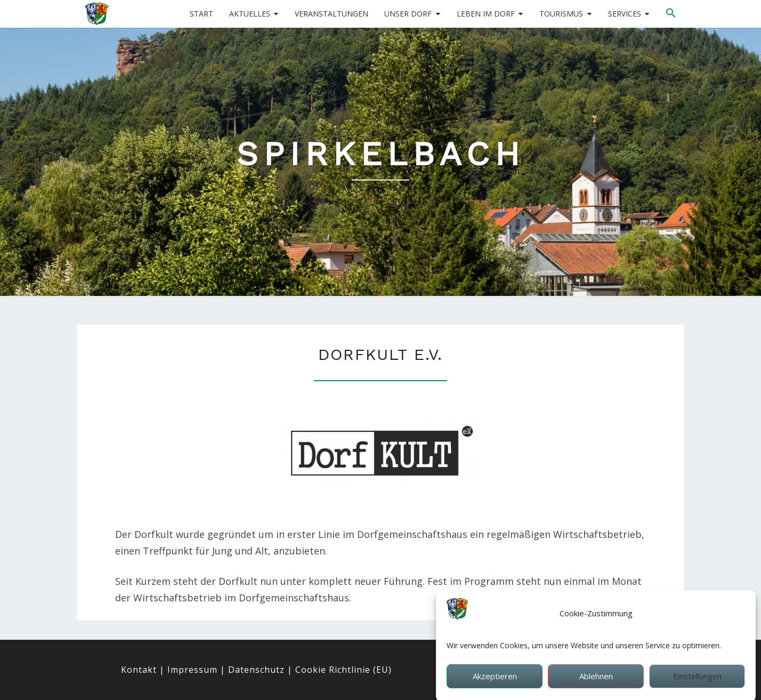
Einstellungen (697, 680)
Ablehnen (596, 680)
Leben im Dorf (486, 14)
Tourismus (561, 14)
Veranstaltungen (331, 14)
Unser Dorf (408, 14)
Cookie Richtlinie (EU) (343, 670)
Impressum (192, 670)
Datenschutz (256, 670)
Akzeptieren (495, 680)
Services (625, 14)
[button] (671, 13)
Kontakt (139, 670)
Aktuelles (250, 14)
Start (201, 14)
